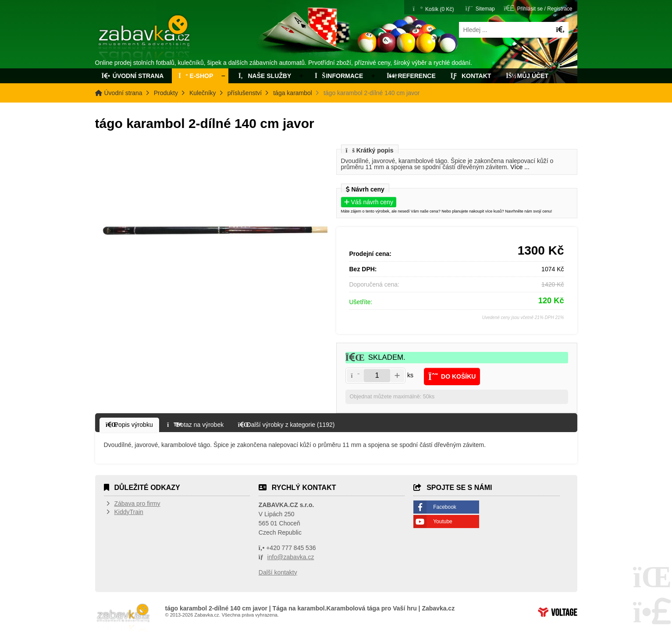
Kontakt (471, 76)
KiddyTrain (129, 512)
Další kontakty (278, 572)
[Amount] (377, 376)
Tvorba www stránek (558, 612)
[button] (538, 8)
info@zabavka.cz (291, 557)
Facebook (445, 507)
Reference (411, 76)
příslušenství (245, 93)
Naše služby (264, 76)
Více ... (520, 167)
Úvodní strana (145, 39)
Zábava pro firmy (137, 504)
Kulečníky (203, 93)
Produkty (166, 93)
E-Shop (196, 76)
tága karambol (293, 93)
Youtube (443, 521)
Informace (339, 76)
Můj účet (527, 76)
